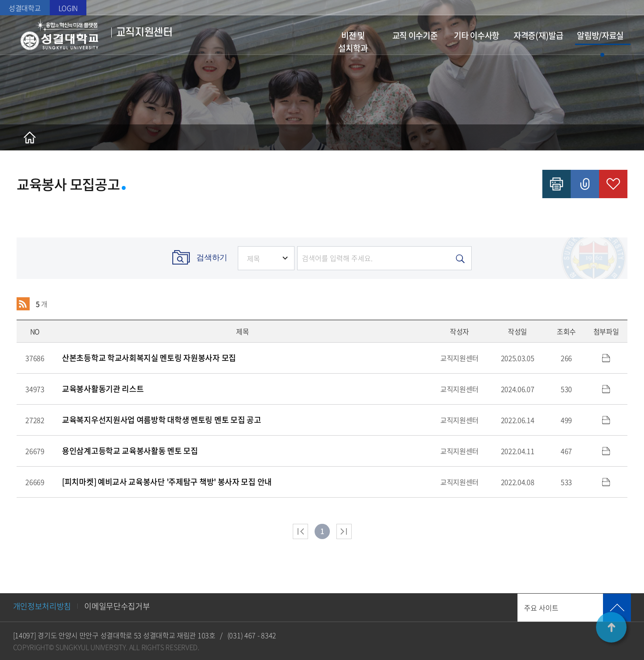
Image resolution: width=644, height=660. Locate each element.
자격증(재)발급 (538, 35)
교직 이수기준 (415, 35)
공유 (585, 184)
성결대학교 (25, 8)
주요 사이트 (541, 608)
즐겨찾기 (613, 184)
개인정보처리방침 (42, 606)
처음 (300, 531)
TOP (611, 627)
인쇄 (557, 184)
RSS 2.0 (23, 304)
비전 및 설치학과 (353, 42)
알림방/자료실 (600, 35)
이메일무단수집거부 (117, 606)
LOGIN (68, 8)
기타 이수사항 (476, 35)
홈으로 (30, 137)
